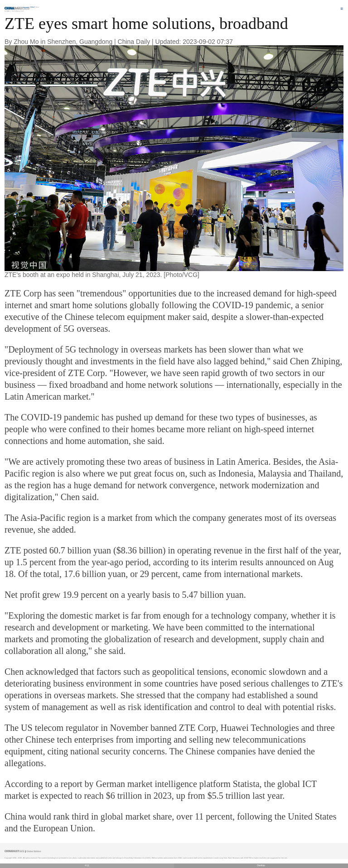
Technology (18, 11)
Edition (35, 7)
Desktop (261, 866)
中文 (87, 866)
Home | (8, 11)
